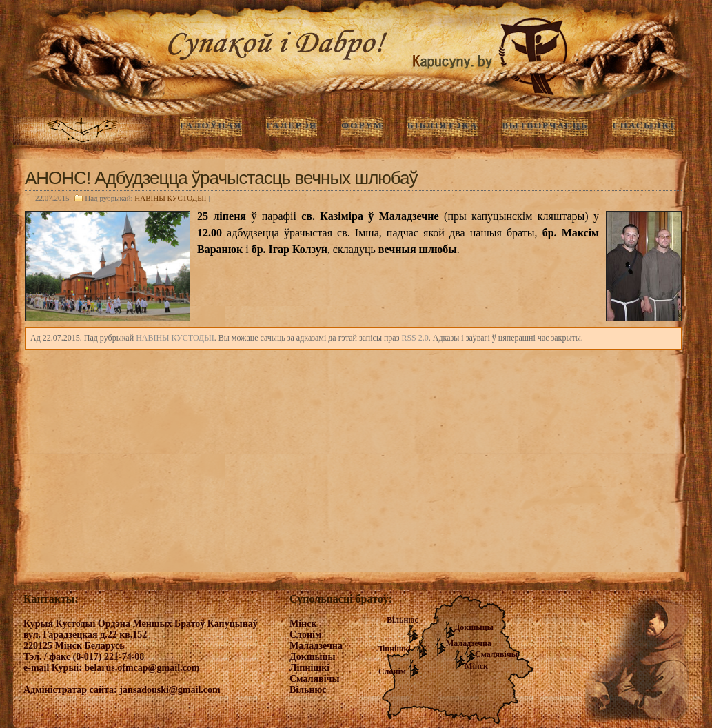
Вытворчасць (545, 125)
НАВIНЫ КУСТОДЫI (170, 198)
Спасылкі (643, 125)
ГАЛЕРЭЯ (292, 125)
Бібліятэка (443, 125)
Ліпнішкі (394, 649)
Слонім (392, 671)
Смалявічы (496, 654)
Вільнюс (403, 620)
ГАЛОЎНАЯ (211, 125)
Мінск (476, 666)
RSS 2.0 (415, 338)
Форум (362, 125)
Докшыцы (474, 627)
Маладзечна (469, 643)
